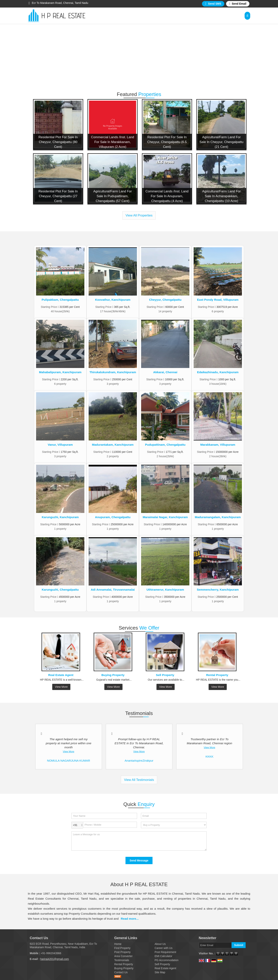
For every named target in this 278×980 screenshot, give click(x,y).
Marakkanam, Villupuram (218, 445)
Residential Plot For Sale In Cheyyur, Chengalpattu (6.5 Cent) (167, 142)
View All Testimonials (139, 780)
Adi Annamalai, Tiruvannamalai (113, 590)
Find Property (122, 948)
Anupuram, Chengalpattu (113, 517)
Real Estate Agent (61, 675)
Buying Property (113, 675)
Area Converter (123, 956)
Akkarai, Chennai (165, 372)
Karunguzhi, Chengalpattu (60, 590)
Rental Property (217, 675)
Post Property (122, 952)
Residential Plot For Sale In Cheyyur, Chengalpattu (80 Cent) (58, 142)
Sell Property (165, 675)
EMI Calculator (164, 956)
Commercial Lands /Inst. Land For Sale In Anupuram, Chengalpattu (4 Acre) (167, 196)
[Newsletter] (215, 945)
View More (61, 687)
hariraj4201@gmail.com (54, 959)
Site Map (160, 972)
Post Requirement (165, 952)
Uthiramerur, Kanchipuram (165, 590)
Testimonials (122, 960)
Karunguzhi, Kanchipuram (60, 517)
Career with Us (164, 948)
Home (118, 944)
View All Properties (139, 215)
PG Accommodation (167, 960)
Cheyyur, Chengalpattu (165, 300)
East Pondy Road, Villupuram (218, 300)
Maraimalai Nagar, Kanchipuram (165, 517)
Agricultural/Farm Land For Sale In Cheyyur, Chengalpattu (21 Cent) (221, 142)
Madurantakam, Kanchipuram (113, 445)
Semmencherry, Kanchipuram (218, 590)
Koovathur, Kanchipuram (113, 300)
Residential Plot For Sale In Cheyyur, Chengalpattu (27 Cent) (58, 196)
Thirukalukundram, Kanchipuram (113, 372)
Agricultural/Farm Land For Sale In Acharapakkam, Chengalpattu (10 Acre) (221, 196)
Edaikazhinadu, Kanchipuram (218, 372)
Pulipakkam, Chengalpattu (60, 300)
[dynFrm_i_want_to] (174, 825)
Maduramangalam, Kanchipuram (218, 517)
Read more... (130, 919)
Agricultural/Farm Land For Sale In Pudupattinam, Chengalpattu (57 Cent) (113, 196)
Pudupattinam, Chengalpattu (165, 445)
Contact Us (121, 972)
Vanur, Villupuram (60, 445)
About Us (160, 944)
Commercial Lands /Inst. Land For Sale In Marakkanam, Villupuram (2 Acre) (113, 142)
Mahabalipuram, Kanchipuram (60, 372)
